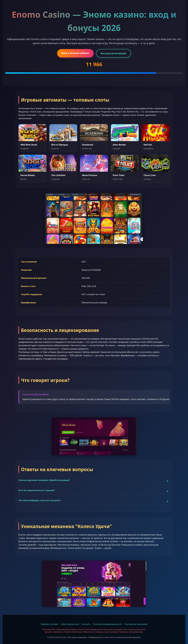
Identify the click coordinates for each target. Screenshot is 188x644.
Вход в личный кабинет (75, 53)
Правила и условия (49, 624)
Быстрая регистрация (114, 53)
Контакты (86, 624)
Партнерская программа (136, 624)
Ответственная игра (70, 624)
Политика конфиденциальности (108, 624)
